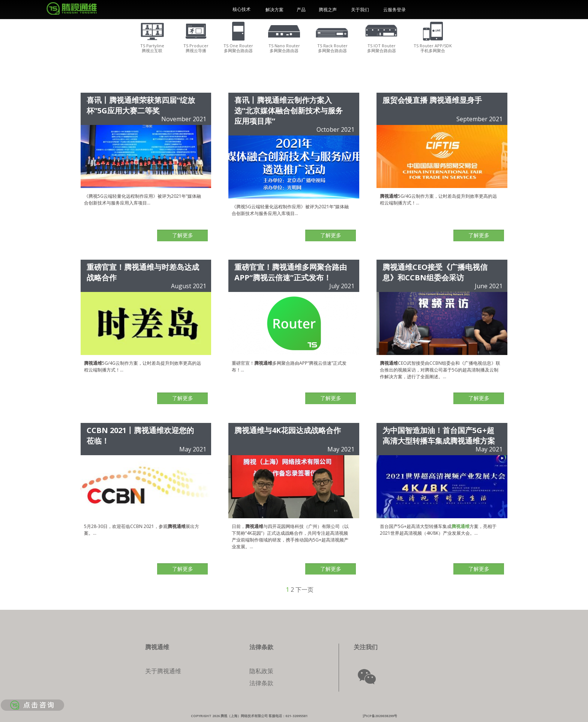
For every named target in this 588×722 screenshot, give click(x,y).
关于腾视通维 (163, 671)
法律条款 (261, 683)
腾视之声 (328, 10)
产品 (301, 10)
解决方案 (274, 10)
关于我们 (360, 10)
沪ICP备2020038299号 (380, 716)
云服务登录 (394, 10)
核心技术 (241, 9)
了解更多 (183, 235)
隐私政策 (261, 671)
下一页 (304, 590)
